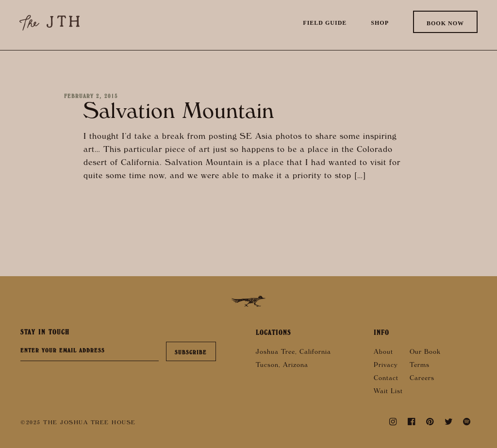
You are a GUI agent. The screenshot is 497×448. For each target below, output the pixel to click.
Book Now (445, 23)
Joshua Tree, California (293, 353)
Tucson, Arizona (282, 366)
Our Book (425, 353)
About (383, 353)
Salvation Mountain (179, 114)
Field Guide (325, 23)
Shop (380, 23)
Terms (420, 366)
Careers (422, 379)
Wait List (388, 392)
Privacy (386, 366)
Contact (386, 379)
